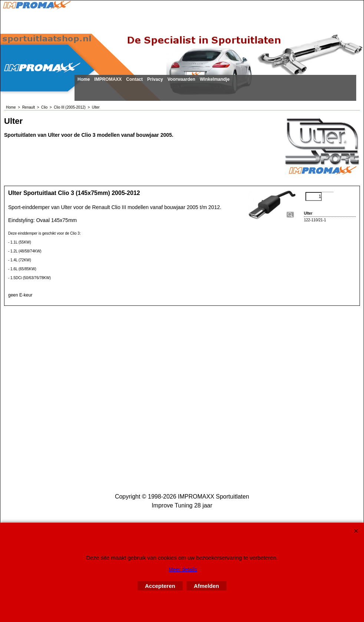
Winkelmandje (215, 79)
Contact (134, 79)
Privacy (155, 79)
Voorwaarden (181, 79)
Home (84, 79)
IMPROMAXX (108, 79)
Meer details (183, 569)
